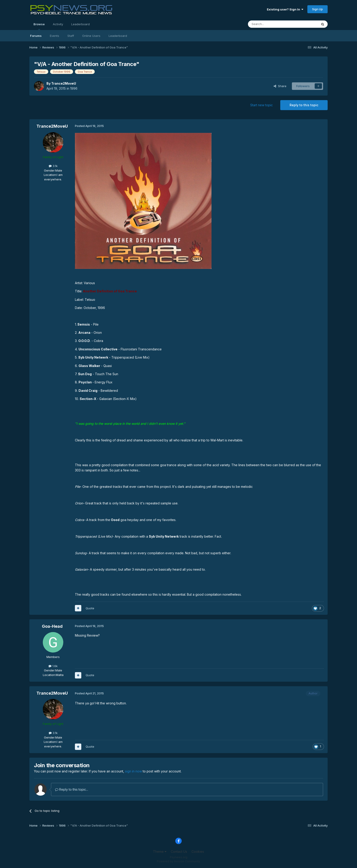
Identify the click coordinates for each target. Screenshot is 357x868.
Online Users (91, 36)
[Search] (271, 24)
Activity (58, 24)
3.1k (53, 166)
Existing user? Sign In (285, 9)
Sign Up (317, 9)
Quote (90, 608)
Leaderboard (118, 36)
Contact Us (179, 852)
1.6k (53, 666)
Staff (71, 36)
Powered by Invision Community (178, 861)
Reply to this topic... (72, 789)
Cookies (198, 852)
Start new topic (261, 105)
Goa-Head (52, 626)
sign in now (133, 771)
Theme (160, 852)
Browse (39, 26)
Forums (36, 36)
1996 (74, 88)
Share (280, 86)
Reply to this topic (304, 105)
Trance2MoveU (64, 83)
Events (55, 36)
